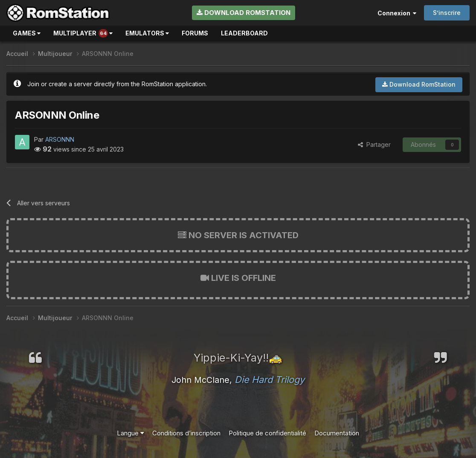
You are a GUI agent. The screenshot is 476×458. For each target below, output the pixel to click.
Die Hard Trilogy (270, 379)
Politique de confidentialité (267, 433)
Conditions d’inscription (186, 433)
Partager (374, 144)
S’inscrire (447, 13)
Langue (131, 433)
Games (27, 33)
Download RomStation (244, 13)
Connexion (397, 13)
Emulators (147, 33)
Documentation (337, 433)
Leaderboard (244, 33)
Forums (195, 33)
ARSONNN (60, 139)
